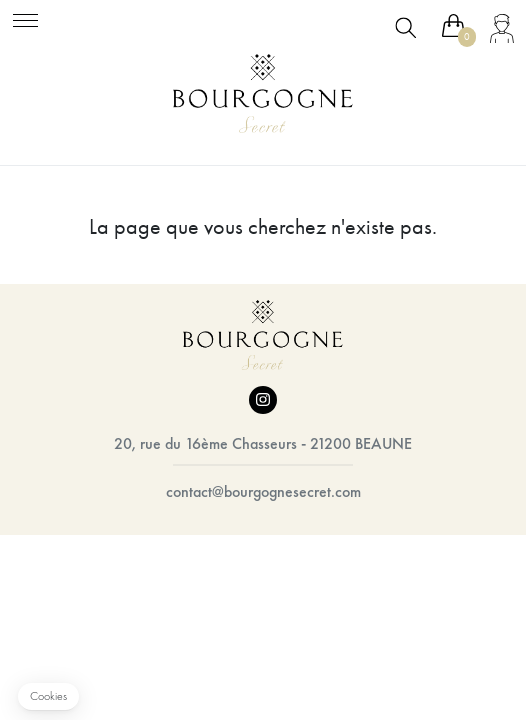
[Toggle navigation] (25, 17)
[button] (48, 696)
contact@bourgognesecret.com (263, 491)
